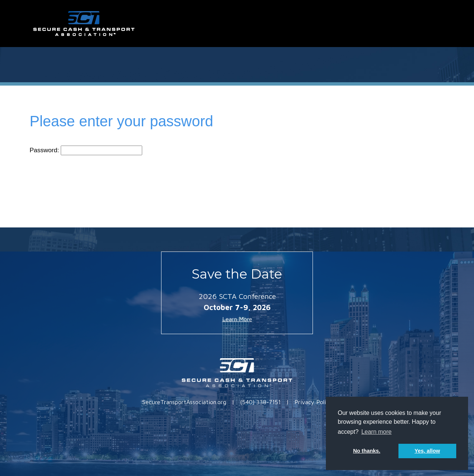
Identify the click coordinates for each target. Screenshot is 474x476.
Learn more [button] (377, 432)
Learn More (237, 319)
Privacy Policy (313, 402)
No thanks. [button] (367, 451)
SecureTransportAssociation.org (184, 402)
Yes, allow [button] (427, 451)
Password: (86, 150)
